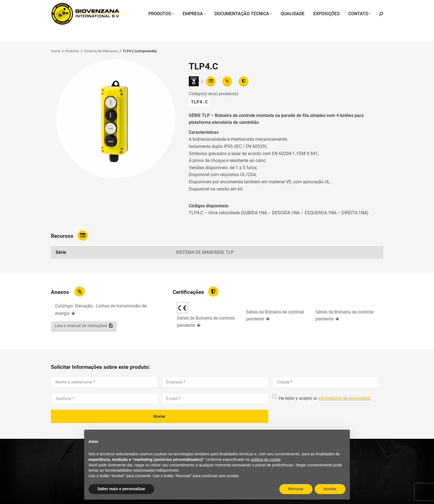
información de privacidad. (344, 398)
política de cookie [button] (266, 459)
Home (56, 51)
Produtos (72, 51)
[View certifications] (243, 81)
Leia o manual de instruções (81, 326)
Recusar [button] (296, 489)
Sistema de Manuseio (101, 51)
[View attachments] (227, 81)
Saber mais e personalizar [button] (121, 489)
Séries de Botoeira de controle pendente (206, 322)
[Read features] (211, 81)
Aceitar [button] (330, 489)
